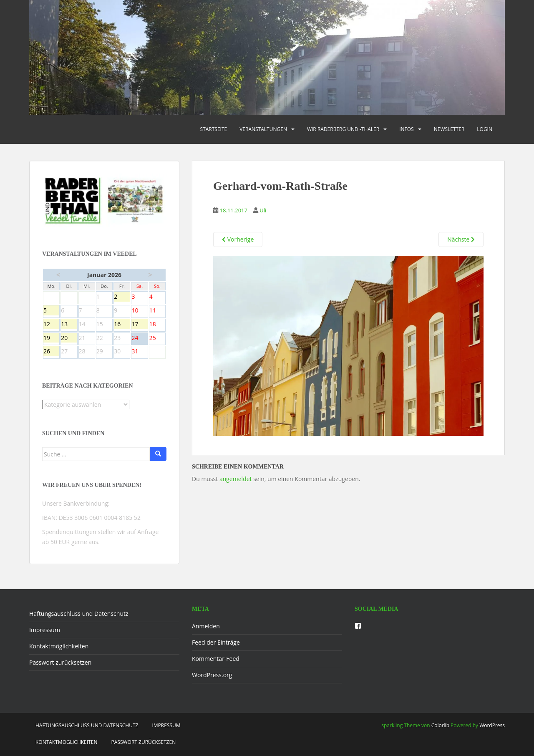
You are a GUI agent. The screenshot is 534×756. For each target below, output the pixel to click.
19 (51, 338)
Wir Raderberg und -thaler (343, 129)
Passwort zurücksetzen (60, 662)
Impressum (45, 630)
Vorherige (238, 239)
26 (51, 352)
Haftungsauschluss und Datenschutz (79, 614)
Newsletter (449, 129)
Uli (263, 210)
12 (51, 325)
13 (69, 325)
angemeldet (236, 479)
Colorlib (440, 725)
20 (69, 338)
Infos (407, 129)
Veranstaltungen (263, 129)
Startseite (214, 129)
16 (122, 325)
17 (139, 325)
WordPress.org (212, 675)
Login (485, 129)
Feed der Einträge (216, 642)
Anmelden (206, 626)
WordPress (492, 725)
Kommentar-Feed (216, 659)
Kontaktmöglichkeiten (59, 646)
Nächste (461, 239)
